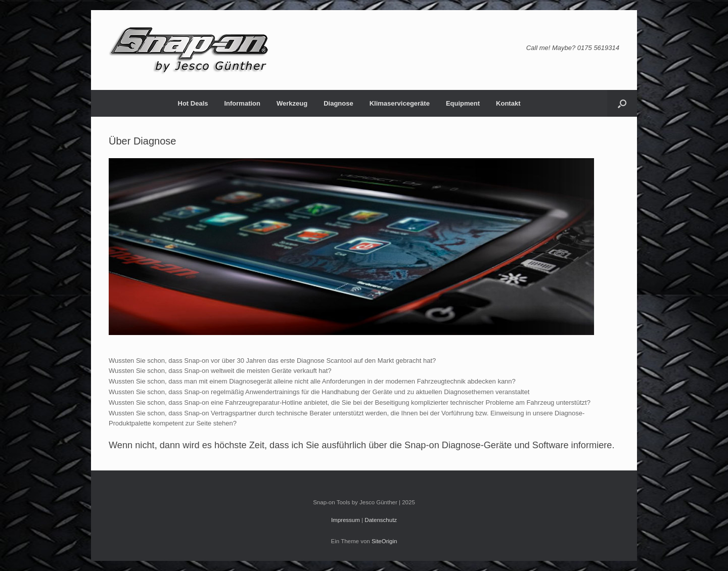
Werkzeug (292, 103)
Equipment (463, 103)
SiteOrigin (384, 541)
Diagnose (338, 103)
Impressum (346, 520)
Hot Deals (193, 103)
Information (242, 103)
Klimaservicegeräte (400, 103)
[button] (622, 103)
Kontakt (508, 103)
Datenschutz (381, 520)
